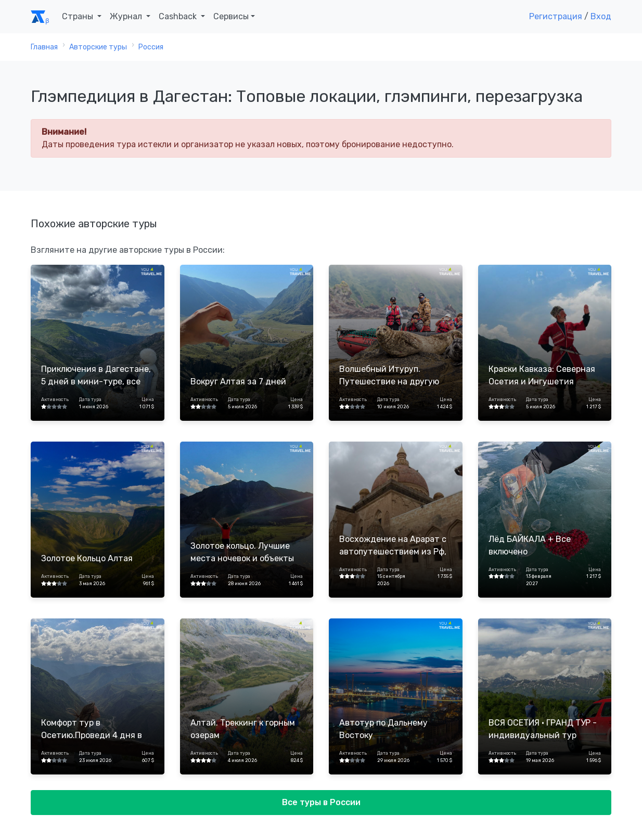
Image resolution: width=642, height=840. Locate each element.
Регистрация (556, 16)
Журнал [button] (127, 16)
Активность (55, 399)
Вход (601, 16)
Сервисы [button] (231, 16)
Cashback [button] (179, 16)
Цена (148, 399)
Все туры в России (321, 802)
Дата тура (90, 399)
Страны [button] (79, 16)
